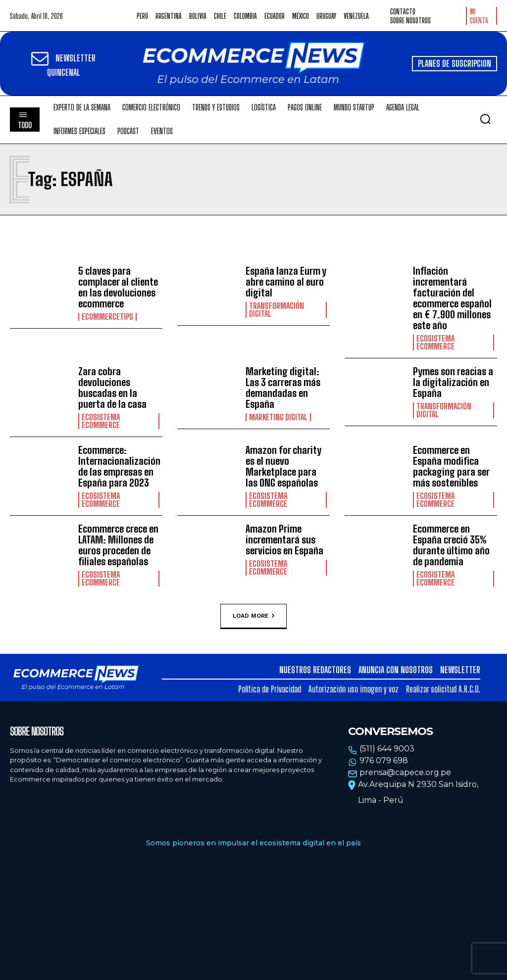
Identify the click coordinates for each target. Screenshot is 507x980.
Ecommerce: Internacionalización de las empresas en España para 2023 (119, 466)
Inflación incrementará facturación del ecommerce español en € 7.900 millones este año (452, 298)
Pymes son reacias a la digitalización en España (453, 382)
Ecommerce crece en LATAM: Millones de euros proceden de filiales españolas (118, 545)
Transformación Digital (277, 310)
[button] (485, 119)
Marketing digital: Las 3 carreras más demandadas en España (283, 388)
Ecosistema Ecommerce (435, 343)
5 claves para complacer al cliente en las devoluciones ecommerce (118, 287)
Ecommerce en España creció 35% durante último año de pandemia (451, 545)
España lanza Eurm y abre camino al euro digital (286, 282)
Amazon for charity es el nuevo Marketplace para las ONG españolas (283, 466)
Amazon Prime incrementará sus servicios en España (284, 539)
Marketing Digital (278, 417)
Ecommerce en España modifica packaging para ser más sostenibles (451, 466)
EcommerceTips (107, 317)
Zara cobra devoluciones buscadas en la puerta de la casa (112, 388)
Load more (253, 616)
